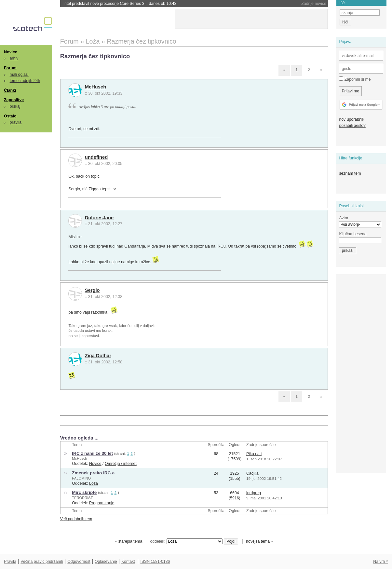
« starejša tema (128, 541)
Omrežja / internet (121, 464)
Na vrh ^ (380, 562)
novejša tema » (260, 541)
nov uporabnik (351, 119)
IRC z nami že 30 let (92, 453)
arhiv (14, 58)
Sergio (92, 290)
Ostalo (10, 116)
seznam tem (350, 173)
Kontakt (128, 562)
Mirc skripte (84, 492)
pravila (16, 122)
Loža (94, 483)
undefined (96, 157)
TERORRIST (82, 498)
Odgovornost (79, 562)
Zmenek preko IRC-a (93, 473)
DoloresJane (99, 218)
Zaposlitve (14, 100)
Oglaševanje (106, 562)
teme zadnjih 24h (25, 81)
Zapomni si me (355, 79)
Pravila (10, 562)
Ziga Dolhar (98, 356)
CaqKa (252, 473)
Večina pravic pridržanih (42, 562)
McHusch (96, 87)
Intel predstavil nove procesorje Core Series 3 (120, 4)
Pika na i (254, 454)
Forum (10, 68)
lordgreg (254, 493)
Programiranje (102, 503)
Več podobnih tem (76, 519)
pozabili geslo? (352, 126)
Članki (10, 90)
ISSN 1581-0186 (155, 562)
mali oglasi (19, 75)
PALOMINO (81, 478)
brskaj (15, 106)
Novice (10, 52)
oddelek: (186, 541)
